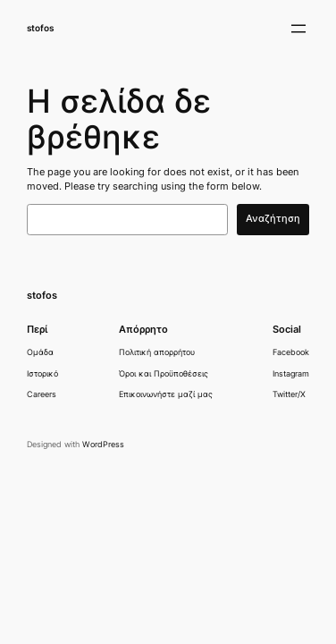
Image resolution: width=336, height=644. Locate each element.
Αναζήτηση (273, 219)
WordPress (103, 444)
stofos (40, 28)
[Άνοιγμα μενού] (298, 29)
